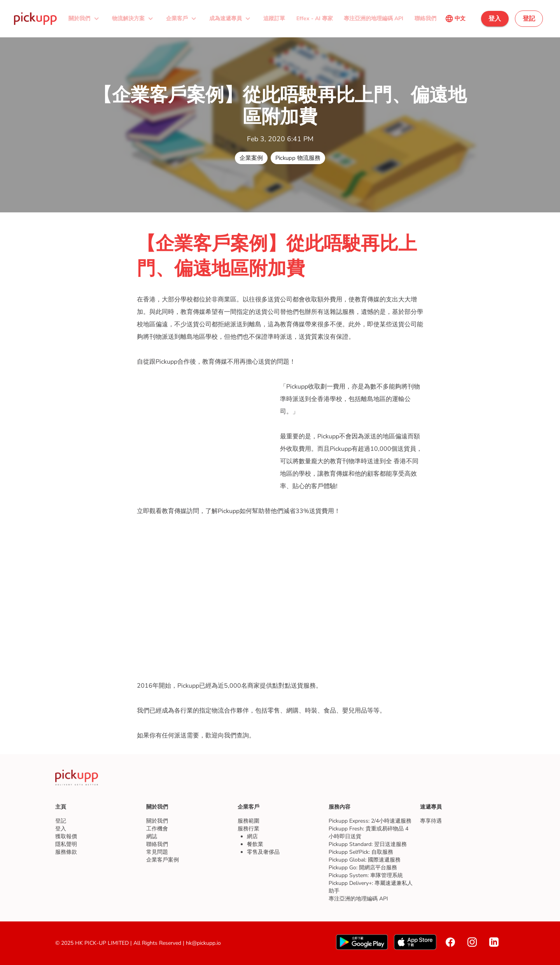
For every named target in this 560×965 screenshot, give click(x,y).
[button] (85, 19)
